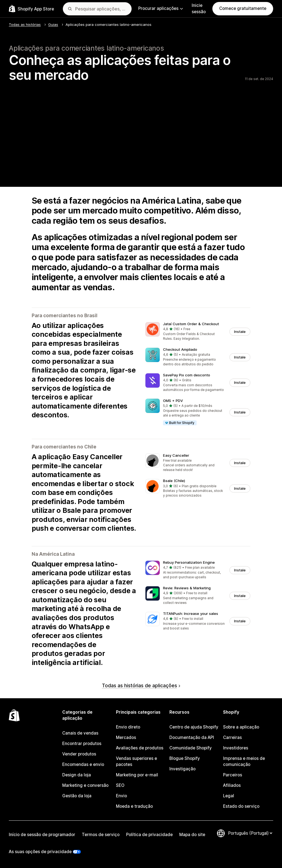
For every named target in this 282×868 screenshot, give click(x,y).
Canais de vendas (80, 733)
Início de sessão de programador (42, 835)
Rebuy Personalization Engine (189, 562)
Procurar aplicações (161, 8)
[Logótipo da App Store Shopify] (31, 9)
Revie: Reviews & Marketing (187, 588)
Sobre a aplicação (241, 727)
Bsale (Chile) (174, 481)
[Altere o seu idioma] (250, 833)
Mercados (126, 737)
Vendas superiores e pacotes (136, 761)
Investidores (236, 748)
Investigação (182, 769)
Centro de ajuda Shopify (194, 727)
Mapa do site (192, 835)
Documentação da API (192, 737)
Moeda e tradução (134, 806)
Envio (121, 796)
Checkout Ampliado (180, 349)
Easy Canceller (176, 455)
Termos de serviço (101, 835)
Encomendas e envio (83, 764)
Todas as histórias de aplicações (141, 685)
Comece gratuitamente (243, 8)
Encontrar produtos (82, 744)
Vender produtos (79, 754)
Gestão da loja (77, 796)
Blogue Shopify (185, 758)
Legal (229, 796)
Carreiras (232, 737)
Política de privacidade (149, 835)
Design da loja (77, 775)
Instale (240, 332)
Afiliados (232, 785)
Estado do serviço (241, 806)
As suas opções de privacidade (40, 852)
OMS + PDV (173, 401)
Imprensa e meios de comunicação (244, 761)
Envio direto (128, 727)
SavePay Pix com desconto (187, 375)
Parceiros (233, 775)
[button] (198, 332)
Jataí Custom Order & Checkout (191, 324)
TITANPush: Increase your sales (191, 614)
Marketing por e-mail (137, 775)
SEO (120, 785)
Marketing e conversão (85, 785)
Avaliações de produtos (140, 748)
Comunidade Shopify (191, 748)
